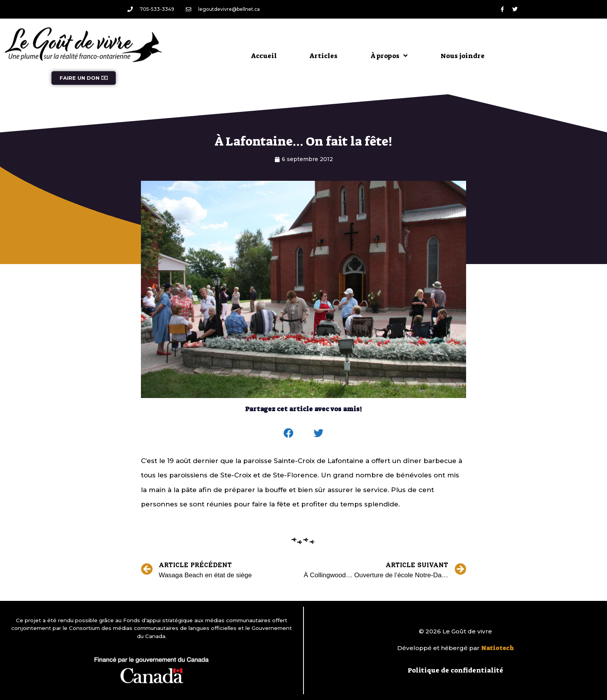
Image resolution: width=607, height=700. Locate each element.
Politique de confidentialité (455, 670)
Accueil (264, 56)
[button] (289, 433)
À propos (389, 56)
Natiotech (497, 648)
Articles (324, 56)
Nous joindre (463, 56)
